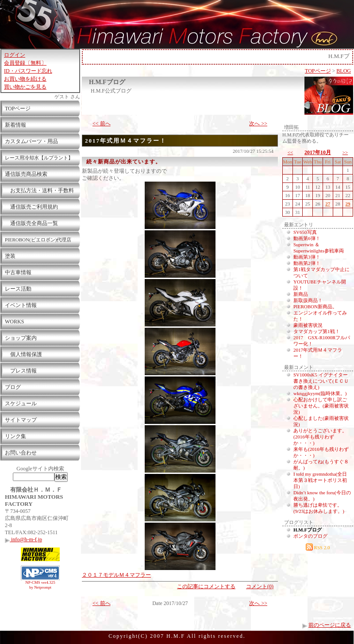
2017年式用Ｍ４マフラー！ (126, 141)
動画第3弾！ (307, 257)
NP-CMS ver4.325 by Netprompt (40, 585)
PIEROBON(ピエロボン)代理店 (38, 240)
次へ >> (258, 124)
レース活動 (18, 289)
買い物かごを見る (25, 87)
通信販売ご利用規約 (31, 207)
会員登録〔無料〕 (25, 63)
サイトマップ (21, 420)
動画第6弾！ (307, 238)
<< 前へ (102, 124)
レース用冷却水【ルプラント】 (39, 158)
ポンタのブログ (310, 536)
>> (345, 152)
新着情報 (15, 125)
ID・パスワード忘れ (28, 71)
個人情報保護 (23, 354)
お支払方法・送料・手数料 (39, 190)
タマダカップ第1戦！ (317, 331)
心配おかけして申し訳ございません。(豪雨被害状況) (321, 406)
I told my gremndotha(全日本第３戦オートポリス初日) (320, 480)
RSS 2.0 (318, 547)
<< (290, 152)
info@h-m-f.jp (23, 539)
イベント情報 (21, 305)
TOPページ (18, 109)
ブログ (13, 387)
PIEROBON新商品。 (315, 306)
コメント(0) (260, 586)
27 (328, 204)
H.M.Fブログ (107, 82)
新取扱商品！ (308, 300)
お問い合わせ (21, 453)
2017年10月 (318, 152)
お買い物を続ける (25, 79)
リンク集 (15, 436)
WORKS (14, 322)
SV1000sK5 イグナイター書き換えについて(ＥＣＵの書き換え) (321, 381)
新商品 (301, 294)
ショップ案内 (21, 338)
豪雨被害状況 (308, 325)
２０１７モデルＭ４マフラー (116, 575)
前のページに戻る (330, 625)
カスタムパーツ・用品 (31, 141)
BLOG (344, 71)
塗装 (10, 256)
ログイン (15, 55)
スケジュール (21, 403)
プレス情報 (21, 371)
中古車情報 (18, 272)
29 (348, 204)
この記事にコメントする (206, 586)
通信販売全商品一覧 (31, 223)
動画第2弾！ (307, 263)
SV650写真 (305, 232)
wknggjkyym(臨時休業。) (320, 393)
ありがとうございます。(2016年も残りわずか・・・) (320, 437)
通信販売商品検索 (26, 174)
